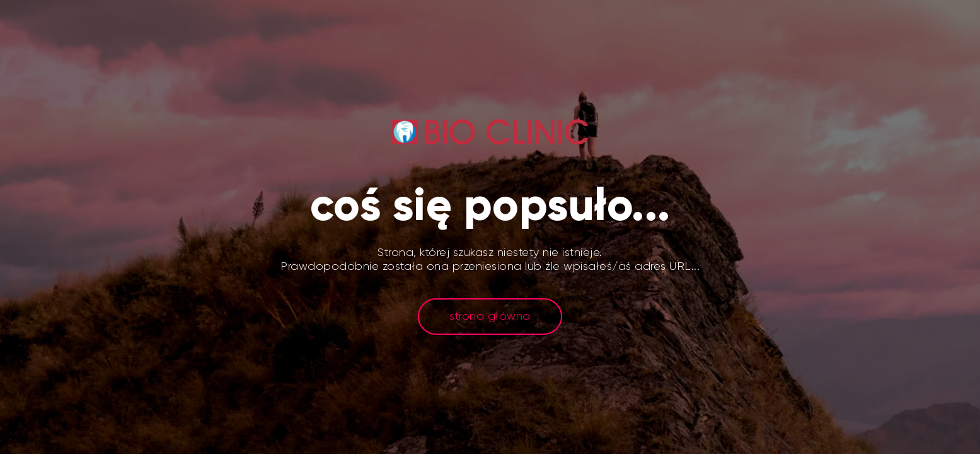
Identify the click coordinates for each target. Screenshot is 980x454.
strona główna (490, 316)
